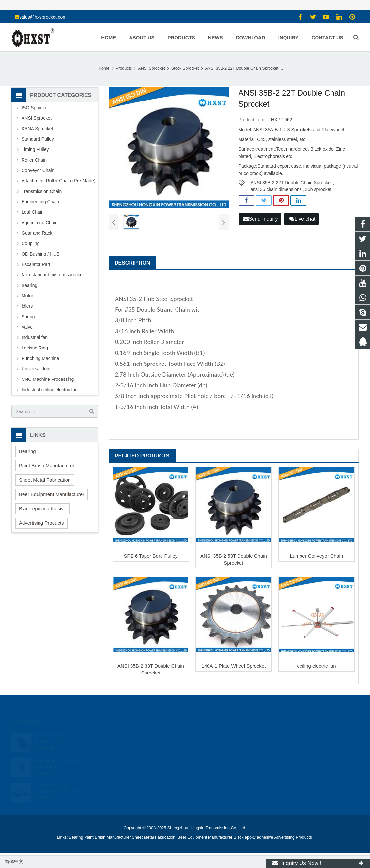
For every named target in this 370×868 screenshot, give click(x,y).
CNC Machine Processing (48, 379)
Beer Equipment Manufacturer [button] (52, 494)
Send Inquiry (261, 219)
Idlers (27, 306)
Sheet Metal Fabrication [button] (45, 480)
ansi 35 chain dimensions (276, 189)
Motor (27, 296)
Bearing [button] (27, 451)
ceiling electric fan (316, 666)
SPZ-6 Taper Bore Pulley (151, 556)
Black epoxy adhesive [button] (43, 509)
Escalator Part (36, 264)
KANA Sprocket (37, 129)
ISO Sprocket (35, 108)
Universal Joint (37, 369)
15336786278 (208, 744)
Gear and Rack (37, 233)
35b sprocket (318, 189)
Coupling (31, 243)
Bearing (29, 285)
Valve (27, 327)
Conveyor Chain (38, 170)
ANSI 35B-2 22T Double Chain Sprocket (291, 183)
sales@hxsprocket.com (43, 17)
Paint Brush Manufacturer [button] (47, 465)
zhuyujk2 (204, 763)
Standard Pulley (38, 139)
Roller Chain (34, 160)
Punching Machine (40, 358)
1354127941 (208, 735)
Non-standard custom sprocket (53, 275)
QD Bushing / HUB (41, 254)
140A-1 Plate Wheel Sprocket (234, 666)
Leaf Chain (33, 212)
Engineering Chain (40, 202)
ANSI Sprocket (37, 118)
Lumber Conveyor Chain (317, 556)
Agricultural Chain (40, 223)
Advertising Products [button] (41, 523)
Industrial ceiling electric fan (50, 390)
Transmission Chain (42, 191)
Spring (28, 317)
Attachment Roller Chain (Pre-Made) (58, 181)
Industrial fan (35, 337)
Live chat (302, 219)
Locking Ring (35, 348)
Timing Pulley (35, 149)
